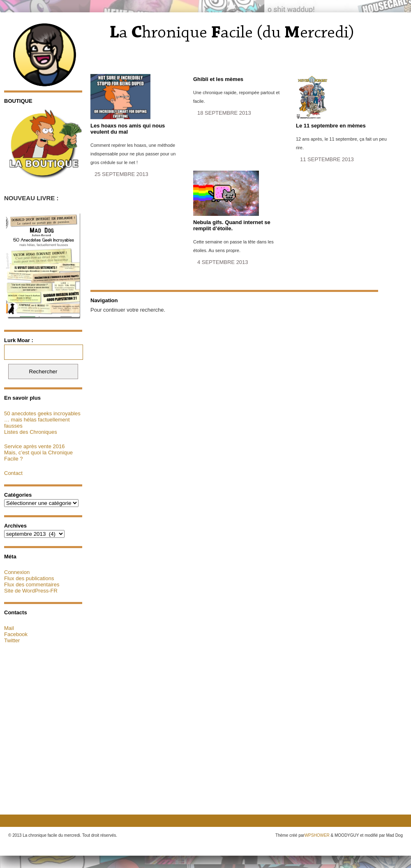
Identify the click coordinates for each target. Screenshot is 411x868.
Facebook (16, 634)
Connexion (17, 572)
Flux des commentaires (32, 584)
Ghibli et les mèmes (218, 79)
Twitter (12, 640)
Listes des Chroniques (31, 432)
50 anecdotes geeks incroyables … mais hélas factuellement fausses (42, 420)
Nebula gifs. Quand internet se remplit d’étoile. (232, 225)
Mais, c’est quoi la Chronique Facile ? (38, 456)
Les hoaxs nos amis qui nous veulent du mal (128, 129)
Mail (9, 628)
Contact (13, 473)
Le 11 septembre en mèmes (331, 126)
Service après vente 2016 (34, 446)
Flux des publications (29, 578)
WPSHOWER (317, 835)
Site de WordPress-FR (31, 591)
